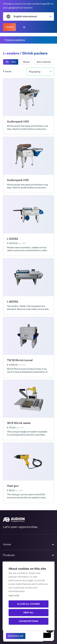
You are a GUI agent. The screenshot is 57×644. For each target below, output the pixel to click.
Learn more (14, 595)
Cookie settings (28, 621)
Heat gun (13, 486)
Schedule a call (16, 636)
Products (9, 555)
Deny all (29, 613)
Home (7, 544)
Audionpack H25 (18, 180)
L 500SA (13, 239)
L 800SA (13, 302)
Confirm (9, 27)
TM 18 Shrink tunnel (20, 360)
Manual (26, 62)
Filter (11, 62)
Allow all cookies (28, 604)
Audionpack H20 (18, 122)
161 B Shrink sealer (19, 423)
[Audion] (28, 520)
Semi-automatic (44, 62)
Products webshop (15, 40)
